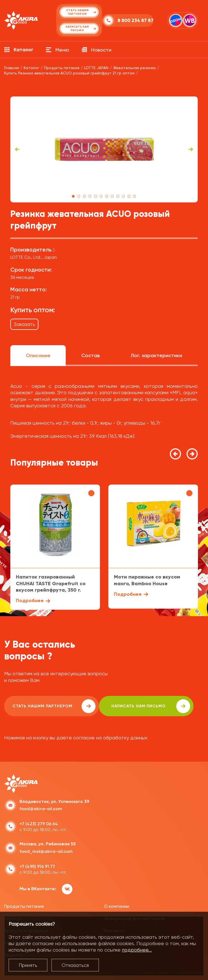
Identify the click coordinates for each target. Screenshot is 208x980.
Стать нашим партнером (54, 706)
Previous (17, 149)
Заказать (24, 324)
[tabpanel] (104, 149)
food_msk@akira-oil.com (46, 851)
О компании (117, 906)
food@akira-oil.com (41, 809)
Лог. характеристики (156, 355)
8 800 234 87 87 (135, 20)
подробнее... (137, 950)
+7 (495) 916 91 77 (37, 866)
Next (191, 149)
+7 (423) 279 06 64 (39, 824)
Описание (38, 355)
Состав (90, 355)
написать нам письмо (151, 706)
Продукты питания (24, 906)
